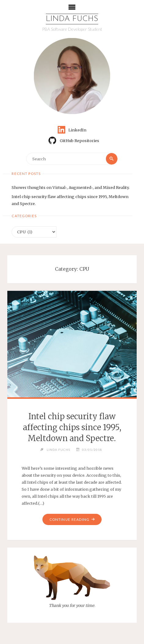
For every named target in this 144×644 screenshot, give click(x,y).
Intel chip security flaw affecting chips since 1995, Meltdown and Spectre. (72, 427)
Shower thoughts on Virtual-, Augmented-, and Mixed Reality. (71, 187)
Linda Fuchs (72, 19)
